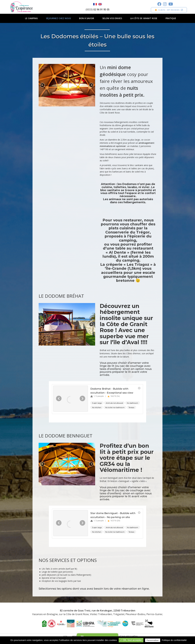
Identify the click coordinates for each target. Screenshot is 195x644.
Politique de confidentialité (174, 640)
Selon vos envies (112, 18)
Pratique (171, 18)
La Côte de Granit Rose (144, 18)
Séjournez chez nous (58, 18)
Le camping (31, 18)
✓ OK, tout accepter (131, 640)
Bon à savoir (87, 18)
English (100, 4)
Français (95, 4)
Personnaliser (153, 640)
